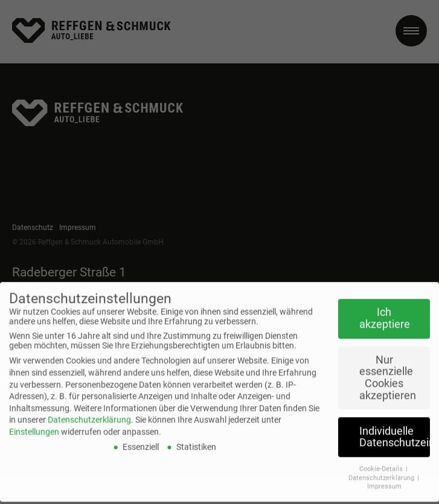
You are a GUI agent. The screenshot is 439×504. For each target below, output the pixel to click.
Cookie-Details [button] (382, 458)
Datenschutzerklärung (89, 409)
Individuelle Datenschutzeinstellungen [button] (395, 426)
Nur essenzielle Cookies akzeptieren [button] (388, 367)
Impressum (384, 476)
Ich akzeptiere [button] (385, 308)
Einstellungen (34, 421)
